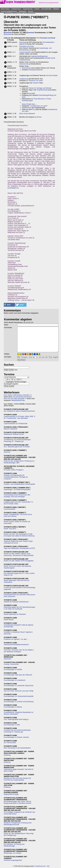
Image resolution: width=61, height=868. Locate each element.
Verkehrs (36, 83)
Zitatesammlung (25, 64)
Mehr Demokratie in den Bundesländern (17, 748)
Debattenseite (27, 108)
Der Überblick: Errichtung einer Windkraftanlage (14, 845)
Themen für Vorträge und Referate (40, 88)
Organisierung (28, 9)
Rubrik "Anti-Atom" (10, 529)
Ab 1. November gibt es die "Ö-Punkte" (17, 447)
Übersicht (7, 452)
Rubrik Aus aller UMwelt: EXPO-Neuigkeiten (19, 561)
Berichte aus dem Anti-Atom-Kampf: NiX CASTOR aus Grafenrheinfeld (17, 779)
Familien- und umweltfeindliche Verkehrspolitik (19, 484)
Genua (39, 117)
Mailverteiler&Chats (18, 400)
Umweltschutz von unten (39, 106)
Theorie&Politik (46, 9)
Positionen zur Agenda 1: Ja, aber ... (16, 639)
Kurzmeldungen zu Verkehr (13, 670)
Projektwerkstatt (42, 90)
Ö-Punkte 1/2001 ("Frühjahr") (14, 470)
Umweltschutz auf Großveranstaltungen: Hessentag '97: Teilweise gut (17, 731)
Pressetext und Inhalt (47, 38)
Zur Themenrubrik (10, 743)
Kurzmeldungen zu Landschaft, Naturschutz (19, 686)
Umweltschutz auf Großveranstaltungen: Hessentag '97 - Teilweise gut (17, 440)
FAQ (48, 866)
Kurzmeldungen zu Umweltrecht (15, 680)
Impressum (8, 659)
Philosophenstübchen (36, 70)
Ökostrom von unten (36, 81)
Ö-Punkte (16, 13)
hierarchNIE (31, 93)
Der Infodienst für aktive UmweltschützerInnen (19, 411)
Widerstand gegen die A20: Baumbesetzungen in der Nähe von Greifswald (20, 608)
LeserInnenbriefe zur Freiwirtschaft (16, 424)
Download (8, 33)
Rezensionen (26, 68)
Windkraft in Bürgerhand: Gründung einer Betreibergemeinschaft (18, 824)
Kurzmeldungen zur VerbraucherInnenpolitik (19, 696)
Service (31, 11)
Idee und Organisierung (28, 13)
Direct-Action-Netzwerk (27, 114)
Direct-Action (5, 9)
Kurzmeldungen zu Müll (12, 725)
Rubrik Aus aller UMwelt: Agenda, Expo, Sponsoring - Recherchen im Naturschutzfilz (19, 555)
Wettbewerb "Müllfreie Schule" (14, 434)
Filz (34, 109)
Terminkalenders (48, 42)
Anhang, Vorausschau (11, 664)
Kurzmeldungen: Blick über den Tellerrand (18, 675)
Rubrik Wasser (9, 620)
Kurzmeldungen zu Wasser (13, 707)
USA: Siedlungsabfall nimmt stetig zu (16, 719)
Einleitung (7, 755)
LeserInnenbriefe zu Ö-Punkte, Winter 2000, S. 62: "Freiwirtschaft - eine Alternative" (20, 417)
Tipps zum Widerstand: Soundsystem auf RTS (19, 548)
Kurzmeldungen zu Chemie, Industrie (16, 737)
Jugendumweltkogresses (39, 56)
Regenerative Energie (11, 794)
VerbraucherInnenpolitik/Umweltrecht (16, 645)
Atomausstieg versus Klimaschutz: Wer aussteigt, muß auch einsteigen (17, 496)
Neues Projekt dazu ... (29, 104)
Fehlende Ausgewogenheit (13, 860)
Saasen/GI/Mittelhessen (9, 11)
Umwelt (37, 9)
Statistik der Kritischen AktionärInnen (16, 602)
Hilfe (16, 370)
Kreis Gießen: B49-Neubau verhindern (17, 395)
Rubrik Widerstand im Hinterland (15, 614)
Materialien (23, 11)
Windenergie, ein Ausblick (12, 853)
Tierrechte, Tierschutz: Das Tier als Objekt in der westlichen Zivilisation (19, 651)
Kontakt (37, 866)
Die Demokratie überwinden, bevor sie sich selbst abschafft (18, 398)
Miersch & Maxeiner (11, 429)
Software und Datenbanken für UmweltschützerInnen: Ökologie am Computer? (16, 477)
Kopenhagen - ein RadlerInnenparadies (17, 490)
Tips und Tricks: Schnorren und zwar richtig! (19, 691)
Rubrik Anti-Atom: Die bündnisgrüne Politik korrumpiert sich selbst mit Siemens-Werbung (19, 535)
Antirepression (16, 9)
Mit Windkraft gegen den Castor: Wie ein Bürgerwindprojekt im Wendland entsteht (18, 802)
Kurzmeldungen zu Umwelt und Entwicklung (19, 702)
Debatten (56, 9)
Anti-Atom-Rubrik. (52, 75)
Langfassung (24, 79)
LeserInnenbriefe (25, 52)
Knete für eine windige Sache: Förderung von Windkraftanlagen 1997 (19, 462)
